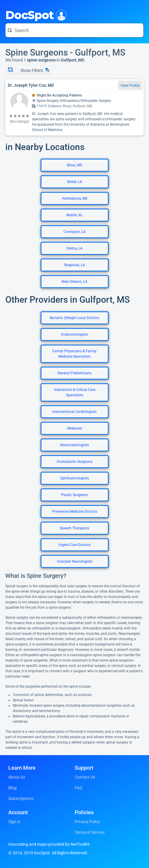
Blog (12, 788)
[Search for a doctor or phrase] (74, 30)
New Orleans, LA (74, 282)
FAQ (78, 788)
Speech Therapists (74, 528)
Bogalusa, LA (75, 265)
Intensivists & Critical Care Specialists (75, 392)
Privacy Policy (87, 822)
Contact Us (85, 777)
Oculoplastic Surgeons (74, 462)
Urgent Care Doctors (74, 545)
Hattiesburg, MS (75, 198)
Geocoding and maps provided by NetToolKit (49, 844)
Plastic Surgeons (74, 495)
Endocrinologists (74, 334)
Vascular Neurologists (75, 561)
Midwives (75, 428)
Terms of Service (90, 832)
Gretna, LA (74, 248)
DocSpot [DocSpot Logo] (35, 15)
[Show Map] (10, 70)
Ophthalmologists (74, 478)
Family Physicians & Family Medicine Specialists (74, 354)
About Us (17, 777)
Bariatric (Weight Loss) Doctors (74, 318)
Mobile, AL (74, 215)
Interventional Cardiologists (74, 412)
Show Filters (35, 70)
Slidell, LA (74, 182)
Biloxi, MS (74, 165)
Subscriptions (21, 798)
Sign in (14, 822)
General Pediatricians (74, 373)
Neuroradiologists (74, 445)
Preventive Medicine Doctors (75, 512)
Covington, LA (74, 232)
